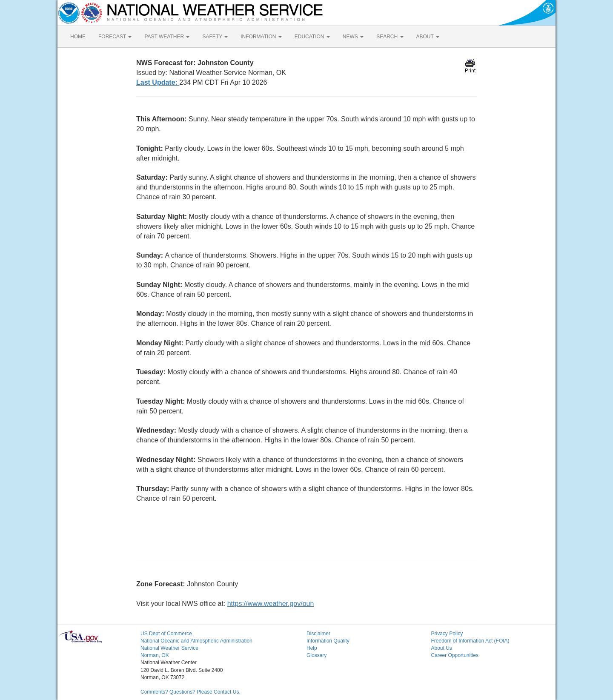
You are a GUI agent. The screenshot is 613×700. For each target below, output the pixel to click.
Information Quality (328, 641)
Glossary (317, 655)
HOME (78, 37)
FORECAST (115, 37)
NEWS (353, 37)
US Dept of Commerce (166, 634)
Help (312, 648)
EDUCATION (312, 37)
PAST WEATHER (167, 37)
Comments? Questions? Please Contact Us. (190, 692)
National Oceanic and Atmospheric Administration (196, 641)
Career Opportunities (455, 655)
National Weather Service (169, 648)
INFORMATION (261, 37)
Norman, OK (155, 655)
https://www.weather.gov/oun (271, 604)
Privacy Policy (447, 634)
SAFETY (215, 37)
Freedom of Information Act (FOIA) (470, 641)
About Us (442, 648)
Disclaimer (318, 634)
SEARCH (390, 37)
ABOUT (428, 37)
